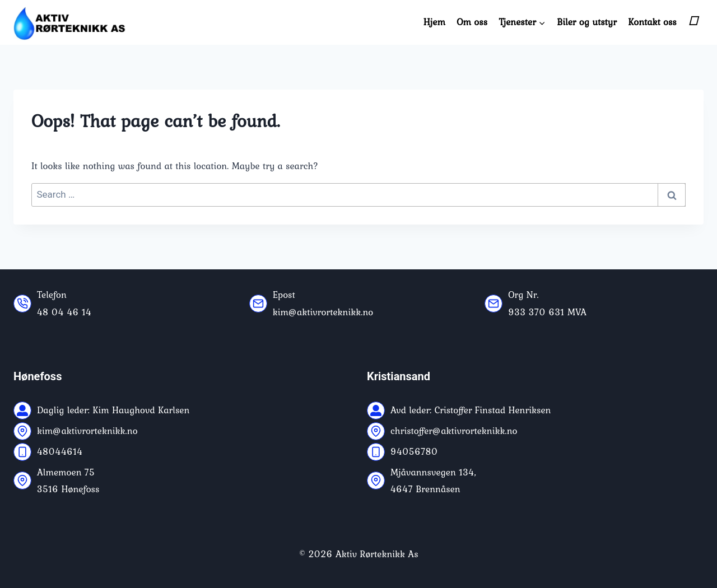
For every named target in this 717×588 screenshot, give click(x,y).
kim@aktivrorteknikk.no (323, 312)
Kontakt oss (652, 22)
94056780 (414, 451)
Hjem (434, 22)
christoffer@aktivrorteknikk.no (454, 431)
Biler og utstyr (587, 22)
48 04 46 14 (64, 312)
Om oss (472, 22)
